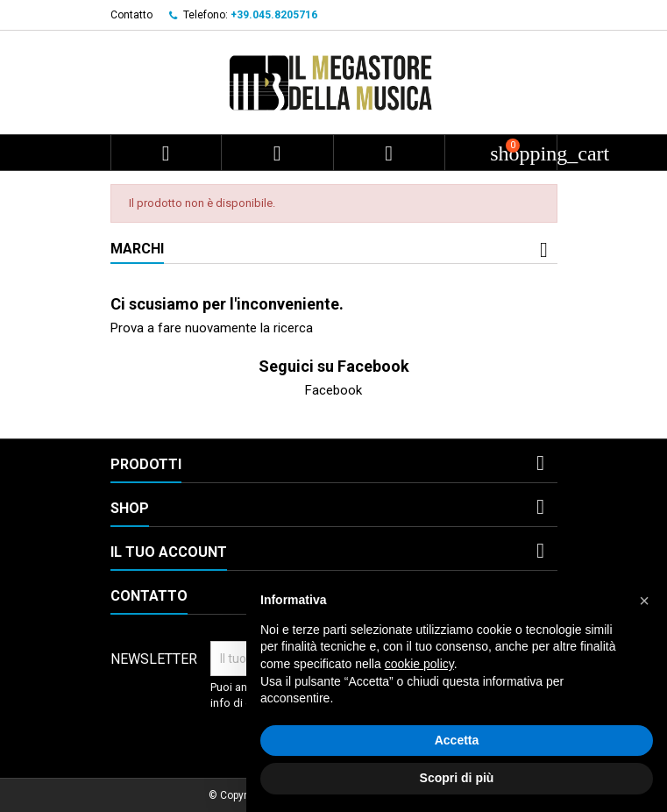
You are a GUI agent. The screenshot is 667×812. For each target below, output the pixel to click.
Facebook (333, 390)
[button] (644, 601)
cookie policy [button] (419, 664)
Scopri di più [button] (457, 778)
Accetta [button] (457, 740)
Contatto (131, 15)
